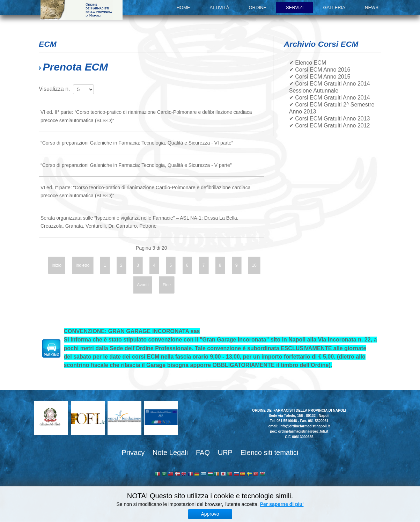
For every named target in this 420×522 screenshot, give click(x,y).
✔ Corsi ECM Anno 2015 (320, 77)
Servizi (295, 8)
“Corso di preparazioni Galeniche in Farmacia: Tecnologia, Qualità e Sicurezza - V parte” (136, 165)
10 (254, 265)
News (372, 8)
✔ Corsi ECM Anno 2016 (320, 70)
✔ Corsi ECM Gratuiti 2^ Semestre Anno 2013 (332, 108)
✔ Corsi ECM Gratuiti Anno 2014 (330, 98)
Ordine (258, 8)
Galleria (334, 8)
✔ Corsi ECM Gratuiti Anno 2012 (330, 126)
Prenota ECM (75, 67)
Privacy (133, 453)
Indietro (82, 265)
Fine (167, 285)
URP (225, 453)
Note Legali (170, 453)
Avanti (143, 285)
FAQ (203, 453)
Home (183, 8)
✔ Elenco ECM (308, 63)
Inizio (57, 265)
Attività (219, 8)
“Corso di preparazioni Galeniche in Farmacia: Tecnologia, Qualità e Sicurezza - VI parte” (137, 143)
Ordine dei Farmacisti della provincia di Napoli (82, 10)
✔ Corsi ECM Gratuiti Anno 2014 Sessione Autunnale (330, 87)
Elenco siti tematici (270, 453)
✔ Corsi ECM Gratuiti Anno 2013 (330, 119)
